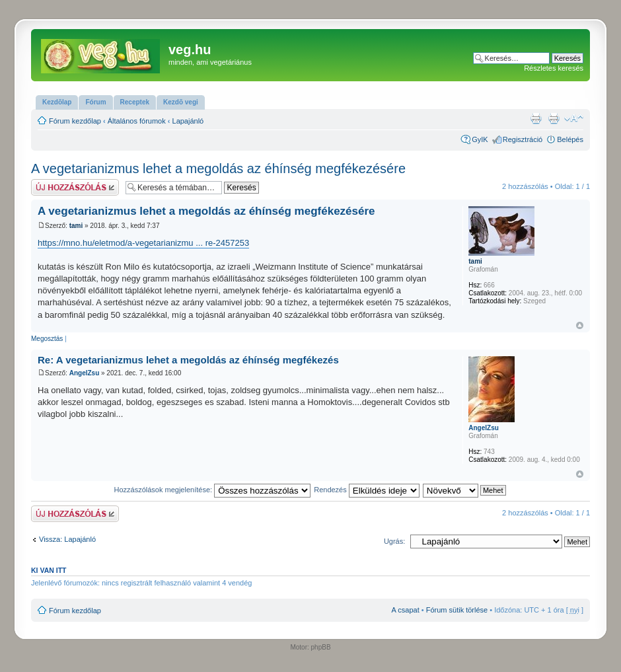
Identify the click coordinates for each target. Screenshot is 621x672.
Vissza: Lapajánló (67, 539)
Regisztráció (523, 139)
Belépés (570, 139)
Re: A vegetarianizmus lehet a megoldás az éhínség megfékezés (188, 360)
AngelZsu (85, 373)
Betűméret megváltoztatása (574, 118)
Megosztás (47, 339)
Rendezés (367, 490)
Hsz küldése (75, 187)
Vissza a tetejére (580, 325)
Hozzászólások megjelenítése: (213, 490)
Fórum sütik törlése (457, 610)
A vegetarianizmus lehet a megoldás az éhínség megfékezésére (218, 168)
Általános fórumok (137, 121)
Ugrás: (394, 541)
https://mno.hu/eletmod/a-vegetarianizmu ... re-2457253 (143, 243)
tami (76, 226)
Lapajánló (188, 121)
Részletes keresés (554, 68)
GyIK (480, 139)
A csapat (406, 610)
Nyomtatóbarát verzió (554, 118)
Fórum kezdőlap (75, 121)
